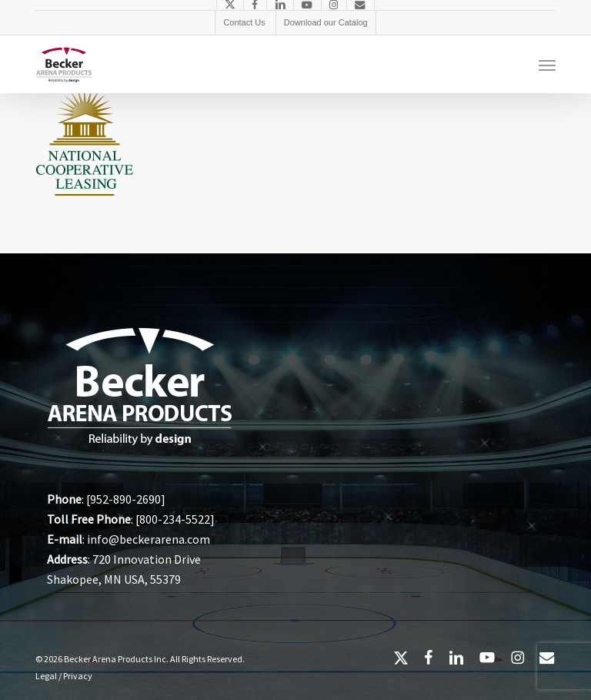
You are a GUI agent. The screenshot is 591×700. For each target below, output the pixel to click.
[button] (547, 65)
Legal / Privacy (64, 676)
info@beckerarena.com (149, 539)
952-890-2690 (125, 499)
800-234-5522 (175, 519)
